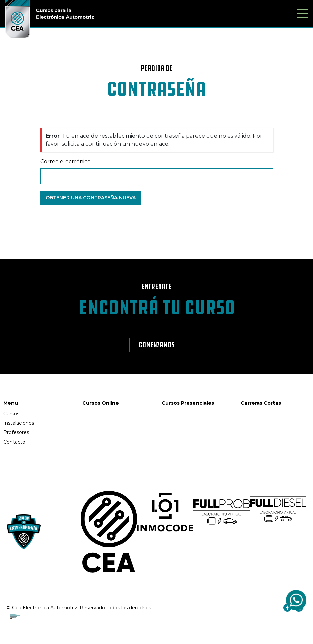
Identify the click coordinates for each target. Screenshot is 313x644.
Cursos (11, 414)
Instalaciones (19, 423)
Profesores (16, 432)
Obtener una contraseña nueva (91, 198)
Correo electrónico (66, 161)
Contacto (14, 442)
